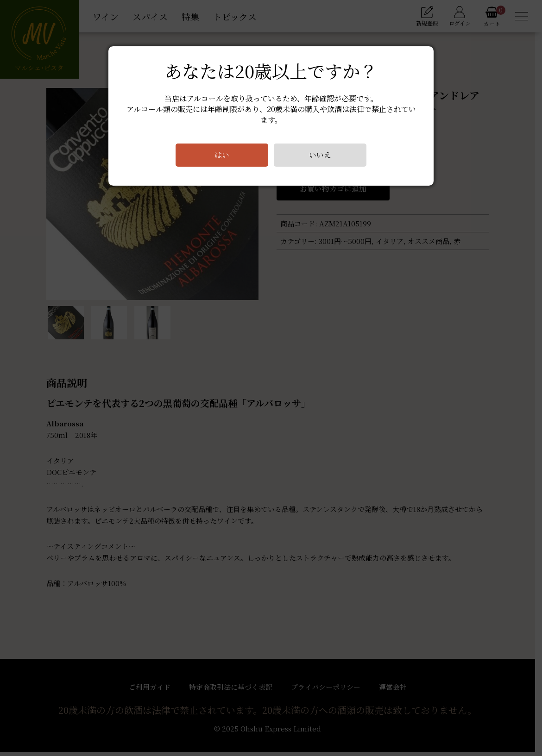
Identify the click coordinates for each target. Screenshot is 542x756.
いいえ (320, 155)
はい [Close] (222, 155)
